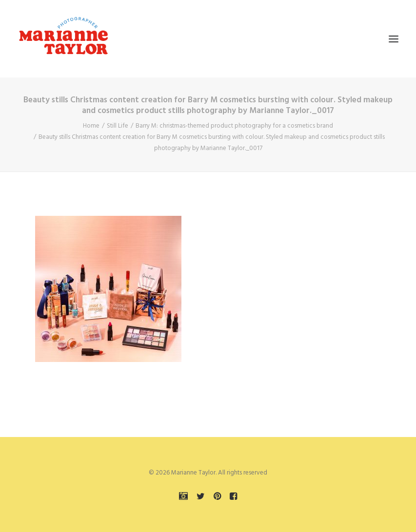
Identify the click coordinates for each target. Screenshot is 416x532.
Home (91, 126)
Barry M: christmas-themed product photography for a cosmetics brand (234, 126)
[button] (394, 39)
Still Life (118, 126)
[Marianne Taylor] (63, 39)
